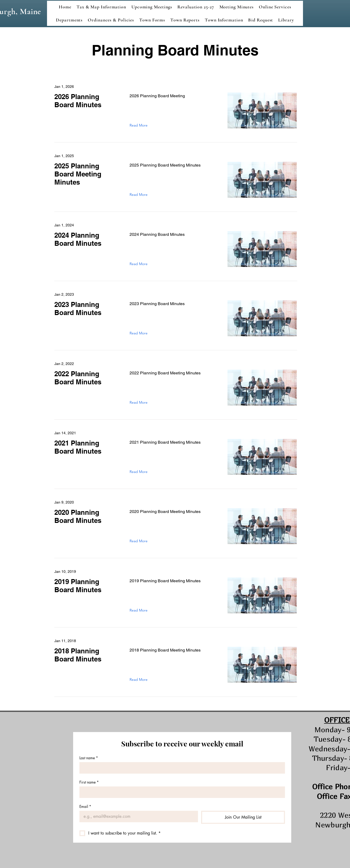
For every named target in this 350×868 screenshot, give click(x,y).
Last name (89, 758)
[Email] (137, 816)
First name (89, 782)
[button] (237, 7)
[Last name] (181, 768)
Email (85, 806)
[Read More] (140, 125)
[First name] (181, 792)
